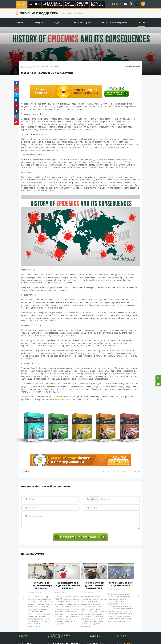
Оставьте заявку (64, 399)
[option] (41, 596)
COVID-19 (26, 471)
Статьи (29, 66)
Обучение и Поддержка (39, 13)
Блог (23, 66)
